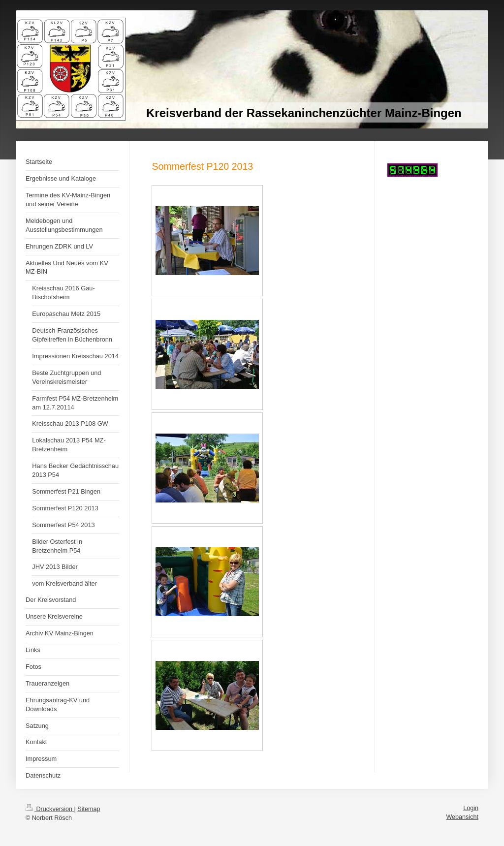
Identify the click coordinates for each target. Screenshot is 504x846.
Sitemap (89, 809)
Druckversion (50, 809)
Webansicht (462, 817)
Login (471, 808)
